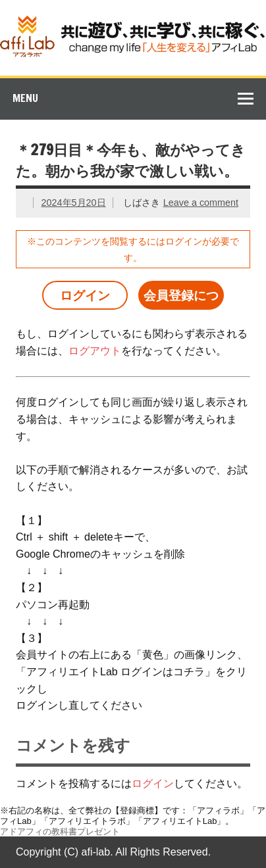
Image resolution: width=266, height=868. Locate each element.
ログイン (85, 296)
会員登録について (181, 299)
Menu (25, 98)
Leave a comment (201, 203)
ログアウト (95, 351)
